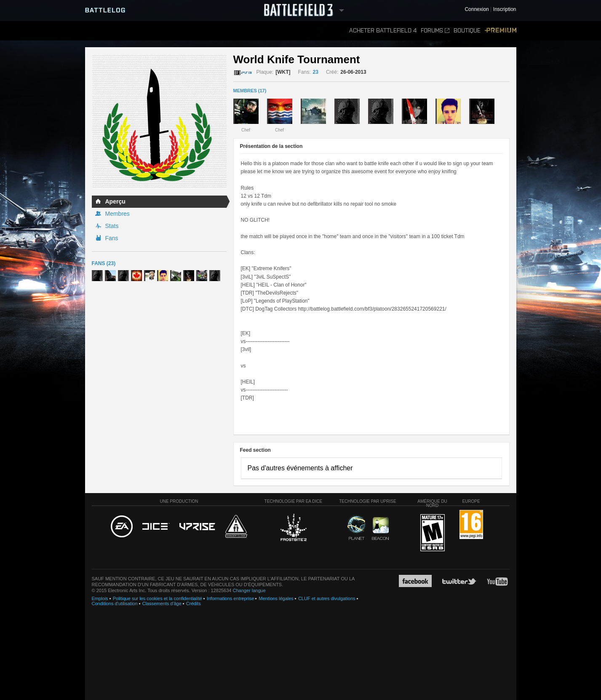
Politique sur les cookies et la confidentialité (158, 598)
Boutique (467, 31)
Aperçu (115, 201)
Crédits (194, 603)
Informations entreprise (231, 598)
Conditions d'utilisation (115, 603)
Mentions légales (276, 598)
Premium (501, 31)
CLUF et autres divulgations (327, 598)
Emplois (100, 598)
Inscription (505, 9)
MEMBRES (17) (250, 91)
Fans (112, 238)
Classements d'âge (162, 603)
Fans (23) (104, 263)
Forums (435, 31)
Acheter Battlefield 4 (383, 31)
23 (316, 72)
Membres (118, 214)
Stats (112, 226)
